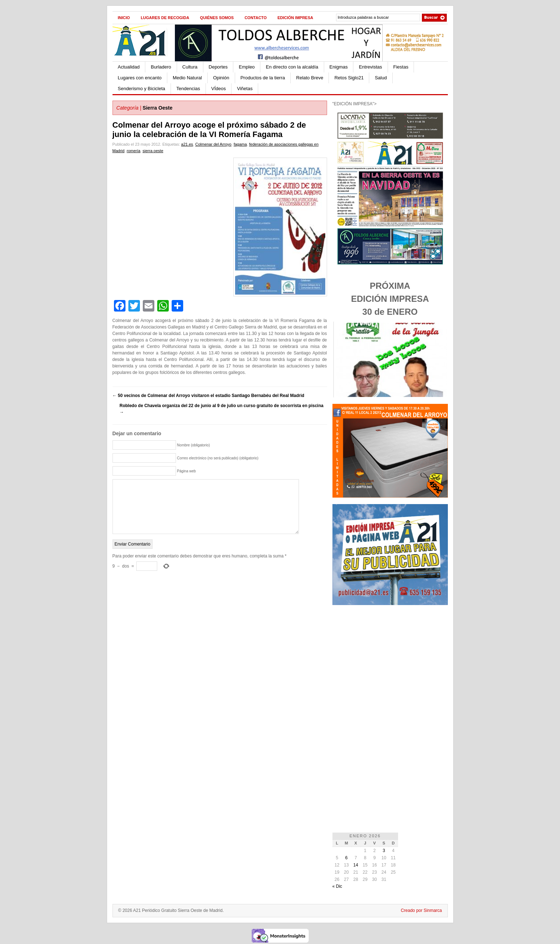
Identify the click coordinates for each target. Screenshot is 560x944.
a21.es (187, 144)
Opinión (221, 78)
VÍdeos (219, 89)
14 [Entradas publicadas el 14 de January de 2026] (356, 865)
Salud (381, 78)
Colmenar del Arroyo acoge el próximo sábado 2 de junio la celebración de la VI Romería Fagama (209, 130)
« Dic (337, 886)
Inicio (124, 18)
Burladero (161, 67)
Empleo (247, 67)
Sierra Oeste (158, 108)
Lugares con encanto (140, 78)
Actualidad (129, 67)
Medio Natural (187, 78)
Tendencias (188, 89)
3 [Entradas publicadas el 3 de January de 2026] (384, 851)
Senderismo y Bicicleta (142, 89)
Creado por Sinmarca (421, 910)
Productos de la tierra (263, 78)
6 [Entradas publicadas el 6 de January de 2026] (346, 858)
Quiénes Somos (217, 18)
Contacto (255, 18)
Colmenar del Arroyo (213, 144)
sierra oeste (153, 151)
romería (133, 151)
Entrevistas (370, 67)
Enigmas (339, 67)
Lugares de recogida (165, 18)
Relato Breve (310, 78)
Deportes (218, 67)
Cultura (190, 67)
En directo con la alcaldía (292, 67)
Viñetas (245, 89)
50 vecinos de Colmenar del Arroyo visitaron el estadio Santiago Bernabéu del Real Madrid (208, 396)
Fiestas (401, 67)
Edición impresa (295, 18)
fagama (240, 144)
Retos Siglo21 (349, 78)
